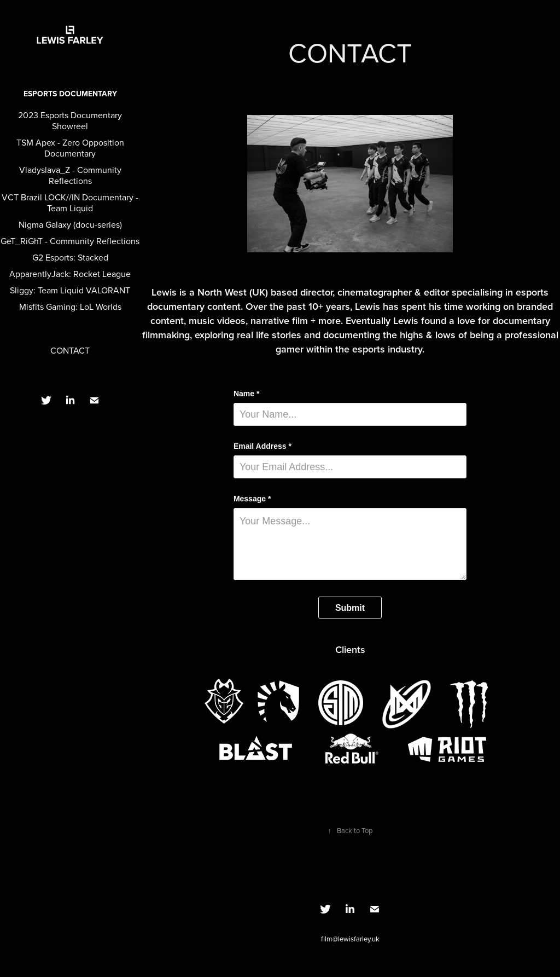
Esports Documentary (70, 94)
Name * (246, 394)
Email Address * (262, 446)
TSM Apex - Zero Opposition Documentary (70, 148)
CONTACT (70, 350)
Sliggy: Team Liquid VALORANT (70, 290)
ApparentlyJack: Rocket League (70, 274)
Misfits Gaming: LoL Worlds (70, 307)
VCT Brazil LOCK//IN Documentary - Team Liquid (70, 203)
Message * (252, 499)
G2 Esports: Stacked (70, 257)
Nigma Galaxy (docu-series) (70, 224)
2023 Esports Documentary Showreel (70, 120)
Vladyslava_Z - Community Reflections (70, 175)
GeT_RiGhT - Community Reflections (70, 241)
